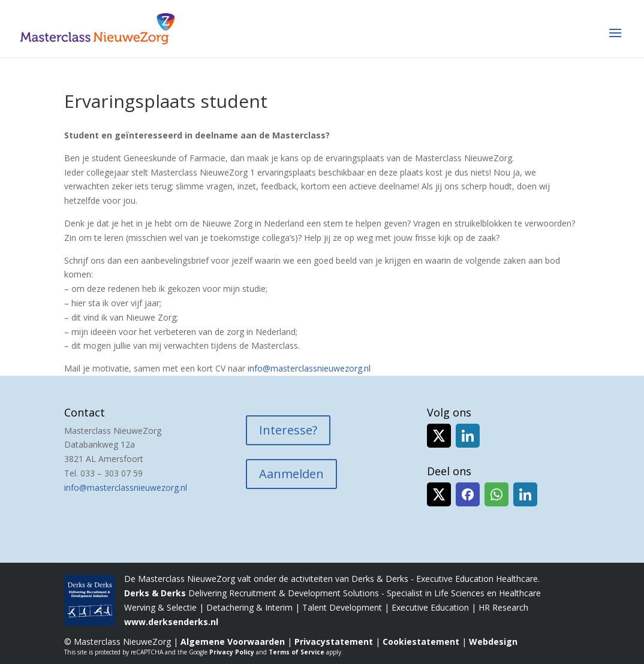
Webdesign (493, 642)
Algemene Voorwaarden (233, 642)
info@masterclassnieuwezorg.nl (309, 368)
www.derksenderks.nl (171, 622)
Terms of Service (297, 652)
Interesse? (288, 430)
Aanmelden (291, 474)
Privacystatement (334, 642)
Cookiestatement (421, 642)
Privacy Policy (232, 652)
